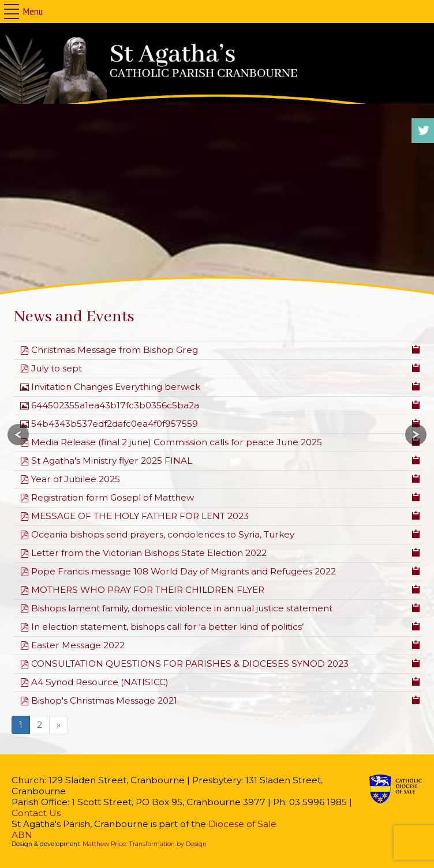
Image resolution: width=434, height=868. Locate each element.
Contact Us (36, 813)
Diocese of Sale (242, 824)
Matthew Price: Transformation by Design (145, 844)
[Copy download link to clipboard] (416, 349)
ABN (22, 835)
